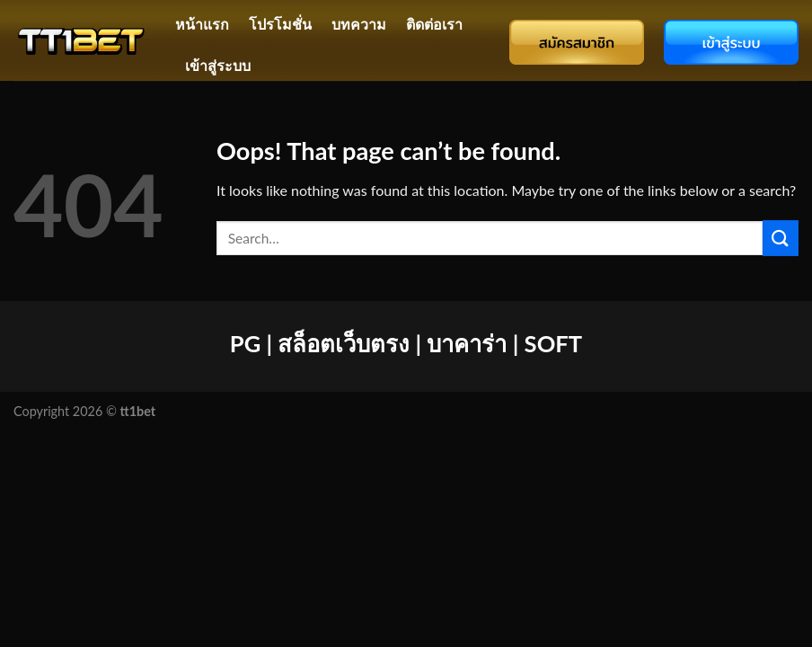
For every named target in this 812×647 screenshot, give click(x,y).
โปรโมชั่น (280, 24)
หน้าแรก (202, 24)
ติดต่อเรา (434, 24)
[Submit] (781, 238)
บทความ (359, 24)
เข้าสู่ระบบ (218, 65)
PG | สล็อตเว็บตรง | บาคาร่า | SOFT (406, 343)
